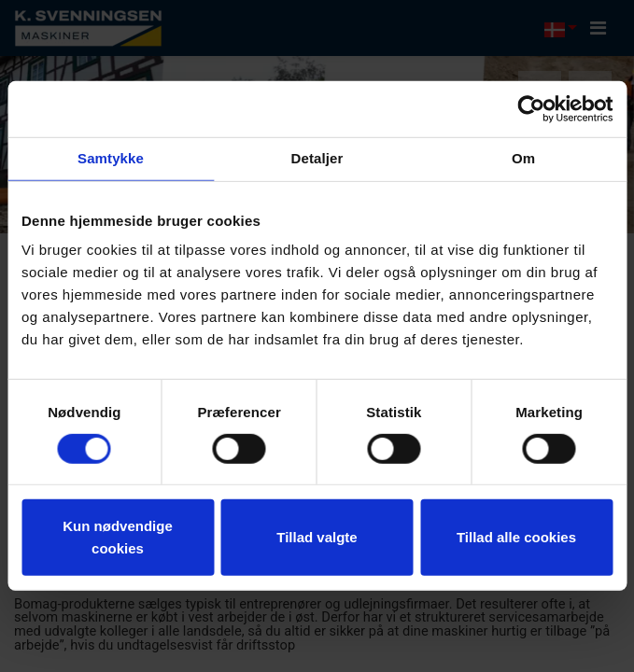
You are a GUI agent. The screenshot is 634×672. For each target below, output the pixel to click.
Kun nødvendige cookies (118, 537)
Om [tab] (523, 158)
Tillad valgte (317, 537)
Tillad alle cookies (516, 537)
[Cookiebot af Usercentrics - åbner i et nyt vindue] (531, 109)
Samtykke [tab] (111, 158)
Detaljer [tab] (317, 158)
